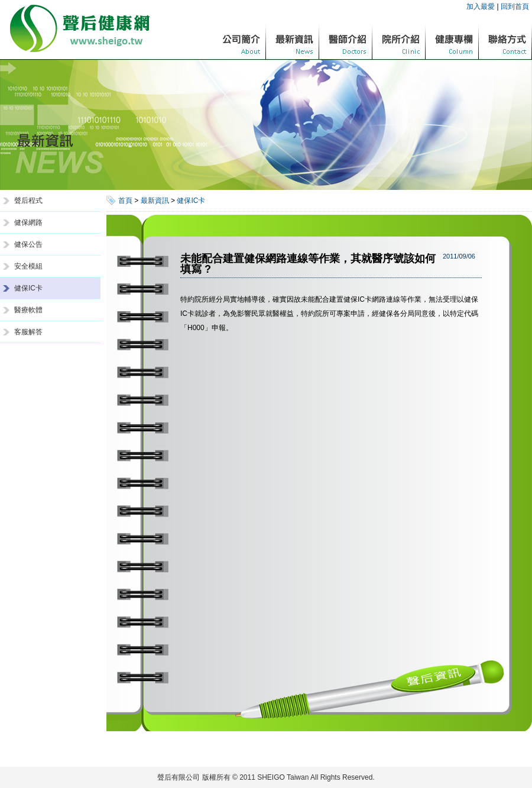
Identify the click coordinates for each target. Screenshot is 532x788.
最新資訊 (155, 201)
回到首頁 (515, 7)
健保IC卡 (28, 288)
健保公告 (28, 244)
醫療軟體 (28, 310)
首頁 (125, 201)
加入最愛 (481, 7)
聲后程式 (28, 201)
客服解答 (28, 332)
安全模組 (28, 266)
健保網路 (28, 222)
